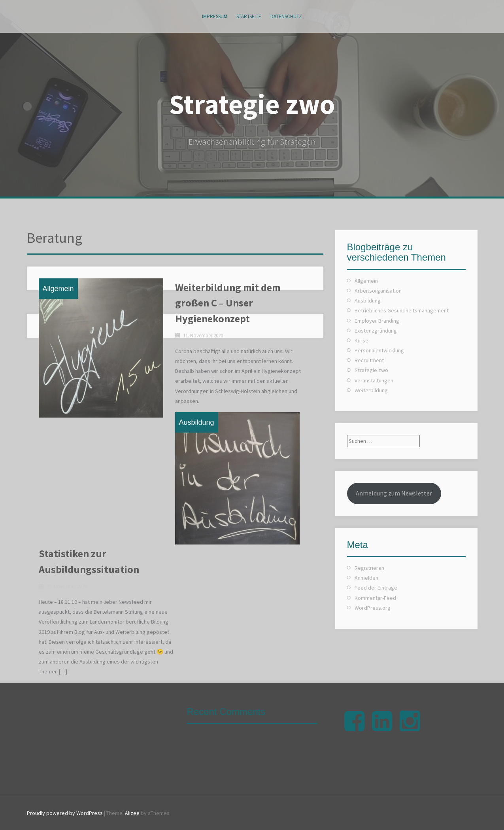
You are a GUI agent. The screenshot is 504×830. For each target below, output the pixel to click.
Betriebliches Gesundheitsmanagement (402, 310)
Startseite (249, 16)
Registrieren (369, 568)
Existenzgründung (376, 331)
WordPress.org (373, 608)
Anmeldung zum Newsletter (394, 493)
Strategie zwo (252, 104)
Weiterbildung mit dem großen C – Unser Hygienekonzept (228, 303)
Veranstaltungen (374, 380)
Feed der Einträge (376, 588)
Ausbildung (197, 422)
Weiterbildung (371, 390)
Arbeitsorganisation (378, 291)
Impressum (215, 16)
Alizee (132, 813)
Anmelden (366, 578)
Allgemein (58, 289)
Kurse (361, 340)
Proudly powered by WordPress (65, 813)
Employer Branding (377, 321)
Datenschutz (286, 16)
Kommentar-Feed (375, 598)
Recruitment (369, 360)
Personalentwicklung (379, 350)
